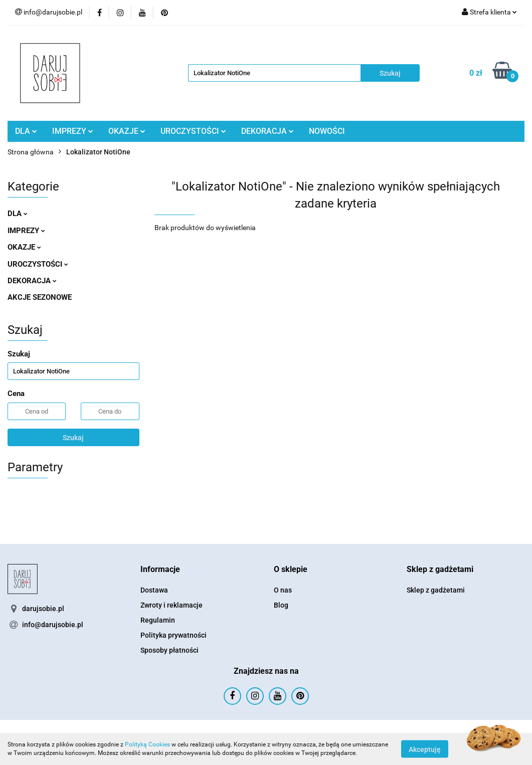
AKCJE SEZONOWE (40, 297)
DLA (26, 131)
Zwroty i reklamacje (171, 605)
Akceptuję (425, 749)
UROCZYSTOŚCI (193, 131)
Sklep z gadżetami (436, 590)
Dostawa (154, 590)
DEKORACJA (268, 131)
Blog (281, 605)
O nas (283, 590)
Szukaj (73, 438)
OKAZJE (127, 131)
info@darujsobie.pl (53, 625)
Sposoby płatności (169, 650)
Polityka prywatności (173, 635)
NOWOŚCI (327, 131)
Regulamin (158, 620)
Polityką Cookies (147, 744)
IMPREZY (73, 131)
